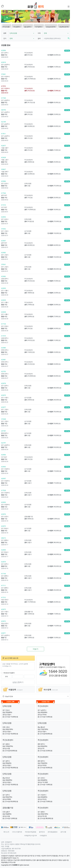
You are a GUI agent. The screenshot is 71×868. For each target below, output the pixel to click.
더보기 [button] (35, 649)
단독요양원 (13, 33)
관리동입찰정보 (53, 832)
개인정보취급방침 (31, 832)
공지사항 (63, 832)
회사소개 (6, 832)
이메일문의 (43, 836)
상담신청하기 (18, 682)
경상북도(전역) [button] (64, 27)
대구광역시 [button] (39, 27)
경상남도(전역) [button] (51, 27)
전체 (45, 33)
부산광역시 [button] (17, 27)
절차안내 (42, 832)
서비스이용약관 (17, 832)
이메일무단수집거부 (31, 836)
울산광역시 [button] (28, 27)
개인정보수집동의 (9, 673)
